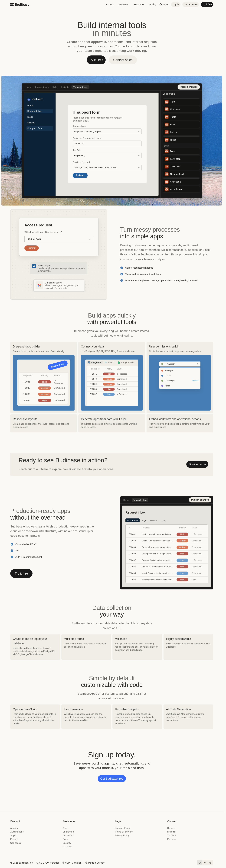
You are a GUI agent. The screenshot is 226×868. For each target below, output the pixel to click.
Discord (171, 828)
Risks (55, 87)
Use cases (16, 843)
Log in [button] (176, 4)
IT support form (80, 87)
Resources (139, 4)
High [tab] (78, 107)
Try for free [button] (96, 60)
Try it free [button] (207, 4)
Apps (13, 835)
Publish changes (189, 87)
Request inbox (42, 87)
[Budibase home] (20, 4)
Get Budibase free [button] (112, 779)
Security (67, 843)
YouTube (172, 835)
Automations (17, 832)
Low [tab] (97, 107)
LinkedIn (171, 832)
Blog (65, 828)
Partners (172, 839)
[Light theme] (205, 863)
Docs (65, 839)
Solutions (124, 4)
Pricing (153, 4)
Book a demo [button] (197, 464)
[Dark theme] (210, 863)
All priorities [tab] (66, 107)
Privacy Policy (122, 835)
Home (28, 87)
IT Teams (67, 847)
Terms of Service (124, 832)
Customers (68, 835)
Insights (65, 87)
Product (109, 4)
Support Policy (123, 828)
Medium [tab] (88, 107)
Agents (14, 828)
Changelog (68, 832)
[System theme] (200, 863)
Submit (32, 248)
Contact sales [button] (191, 4)
